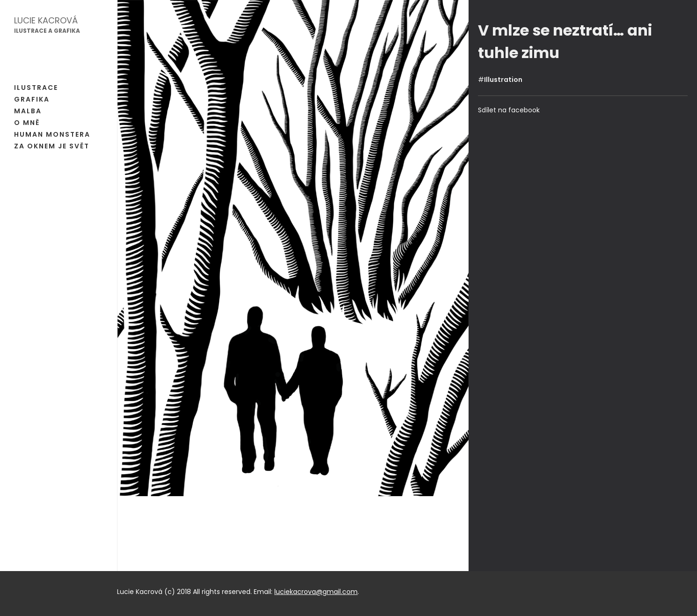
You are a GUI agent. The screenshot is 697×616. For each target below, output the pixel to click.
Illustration (503, 80)
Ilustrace (36, 88)
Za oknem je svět (52, 146)
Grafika (32, 99)
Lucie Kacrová (46, 20)
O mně (27, 123)
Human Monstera (52, 134)
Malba (28, 111)
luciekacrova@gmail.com (316, 592)
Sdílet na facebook (509, 110)
